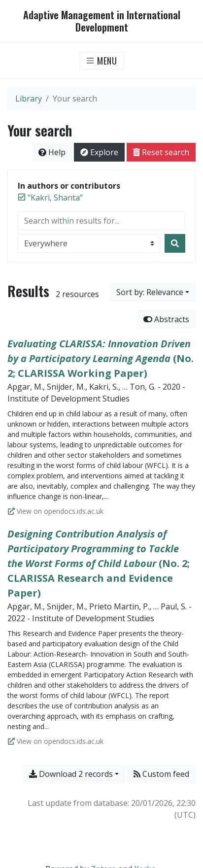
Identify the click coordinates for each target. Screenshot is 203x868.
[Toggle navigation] (102, 61)
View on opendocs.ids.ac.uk (56, 511)
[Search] (175, 243)
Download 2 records (71, 774)
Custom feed (161, 774)
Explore (99, 152)
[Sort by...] (153, 292)
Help (52, 152)
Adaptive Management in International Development (102, 21)
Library (29, 99)
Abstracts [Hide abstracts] (166, 319)
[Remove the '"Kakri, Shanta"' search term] (55, 198)
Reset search (161, 152)
